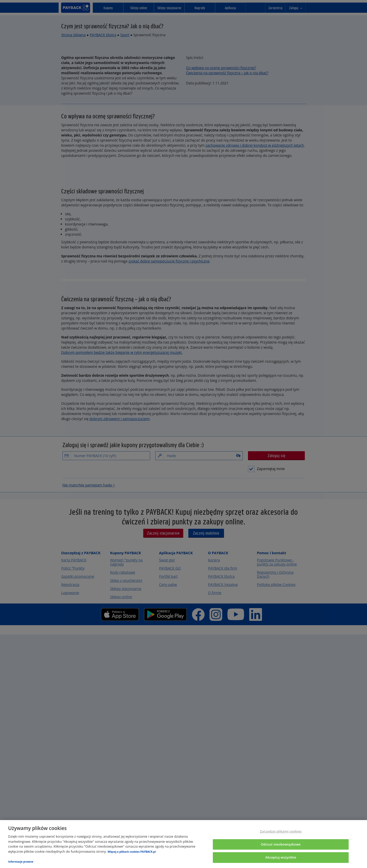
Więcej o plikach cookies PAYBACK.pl (132, 852)
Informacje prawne (21, 862)
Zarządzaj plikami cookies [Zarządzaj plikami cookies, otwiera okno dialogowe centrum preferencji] (281, 831)
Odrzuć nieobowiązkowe (281, 844)
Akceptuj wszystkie (281, 857)
